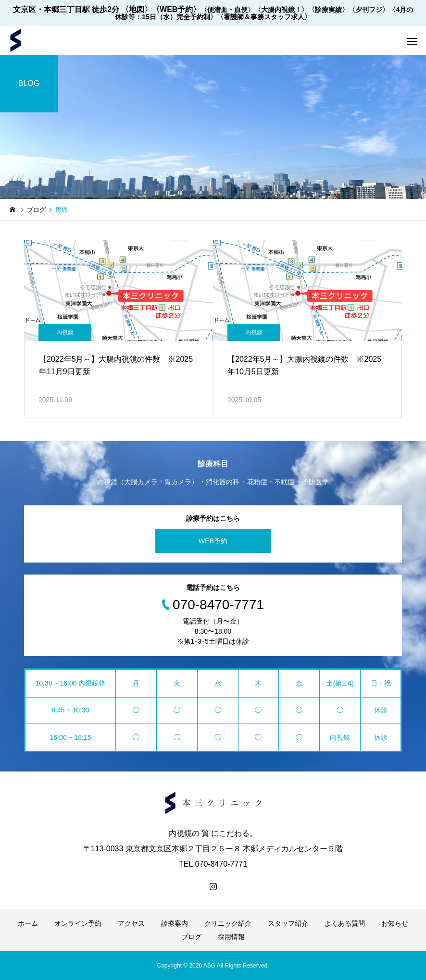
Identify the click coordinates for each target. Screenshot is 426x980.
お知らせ (395, 923)
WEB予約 (213, 541)
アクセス (131, 923)
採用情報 (231, 937)
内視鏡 (65, 332)
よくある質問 (345, 923)
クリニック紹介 (228, 923)
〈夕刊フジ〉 (369, 10)
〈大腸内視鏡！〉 (281, 10)
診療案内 (175, 923)
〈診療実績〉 (328, 10)
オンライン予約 (78, 923)
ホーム (28, 923)
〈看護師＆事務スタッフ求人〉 (264, 17)
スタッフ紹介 (288, 923)
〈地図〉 (137, 9)
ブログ (191, 937)
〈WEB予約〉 (176, 9)
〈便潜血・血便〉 (227, 10)
